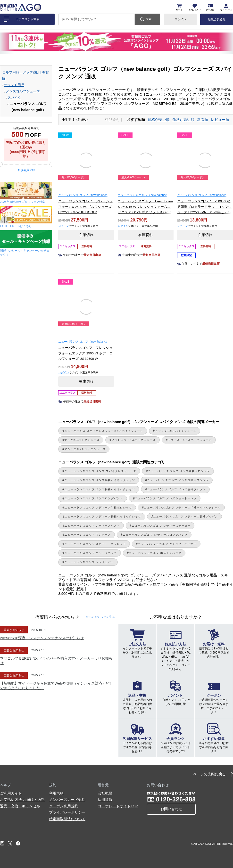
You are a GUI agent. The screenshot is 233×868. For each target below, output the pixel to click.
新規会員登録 (217, 19)
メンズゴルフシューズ (23, 91)
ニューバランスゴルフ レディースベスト (92, 526)
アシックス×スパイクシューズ (85, 449)
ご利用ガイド (11, 793)
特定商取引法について (67, 819)
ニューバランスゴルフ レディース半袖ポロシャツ (98, 508)
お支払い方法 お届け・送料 (22, 799)
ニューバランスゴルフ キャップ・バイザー (167, 544)
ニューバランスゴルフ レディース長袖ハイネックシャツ (103, 516)
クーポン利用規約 (64, 806)
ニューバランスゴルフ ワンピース (88, 535)
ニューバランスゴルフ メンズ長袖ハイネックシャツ (100, 489)
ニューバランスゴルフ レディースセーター (161, 526)
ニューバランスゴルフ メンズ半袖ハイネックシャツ (100, 480)
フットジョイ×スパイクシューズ (134, 440)
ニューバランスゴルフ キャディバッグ (91, 553)
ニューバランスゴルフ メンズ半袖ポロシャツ (179, 471)
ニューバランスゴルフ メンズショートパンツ (166, 498)
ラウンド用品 (14, 85)
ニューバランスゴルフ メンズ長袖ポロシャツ (178, 480)
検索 (149, 19)
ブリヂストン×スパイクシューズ (190, 440)
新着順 (203, 119)
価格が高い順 (183, 119)
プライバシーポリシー (67, 812)
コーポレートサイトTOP (118, 806)
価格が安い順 (159, 119)
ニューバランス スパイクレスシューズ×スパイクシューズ (104, 431)
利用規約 (56, 793)
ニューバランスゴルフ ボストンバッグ (155, 553)
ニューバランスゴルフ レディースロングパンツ (155, 535)
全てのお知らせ (100, 617)
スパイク (14, 98)
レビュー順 (220, 119)
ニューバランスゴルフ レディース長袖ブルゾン (186, 516)
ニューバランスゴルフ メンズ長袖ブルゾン (176, 489)
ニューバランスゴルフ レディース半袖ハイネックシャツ (182, 508)
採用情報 (105, 799)
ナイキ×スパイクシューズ (82, 440)
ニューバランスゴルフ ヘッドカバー (89, 562)
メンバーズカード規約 (67, 799)
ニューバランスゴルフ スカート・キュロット (95, 544)
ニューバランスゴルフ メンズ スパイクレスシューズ (100, 471)
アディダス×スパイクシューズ (176, 431)
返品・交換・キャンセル (20, 806)
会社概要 (105, 793)
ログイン (180, 19)
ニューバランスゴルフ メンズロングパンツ (94, 498)
